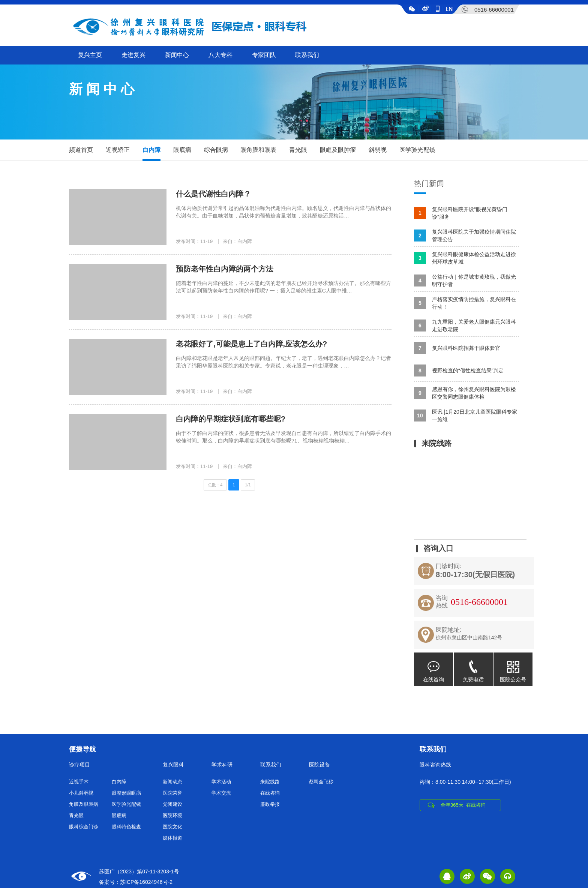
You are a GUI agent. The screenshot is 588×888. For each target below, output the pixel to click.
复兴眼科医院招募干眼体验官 (457, 348)
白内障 (151, 150)
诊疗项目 (79, 765)
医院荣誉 (172, 793)
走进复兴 (133, 55)
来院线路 (270, 782)
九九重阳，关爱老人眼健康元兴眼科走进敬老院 (465, 325)
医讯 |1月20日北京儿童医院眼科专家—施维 (466, 415)
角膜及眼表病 (84, 804)
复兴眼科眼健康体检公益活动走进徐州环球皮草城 (465, 258)
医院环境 (172, 815)
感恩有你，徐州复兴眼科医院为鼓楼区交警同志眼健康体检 (465, 393)
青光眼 (298, 150)
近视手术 (79, 782)
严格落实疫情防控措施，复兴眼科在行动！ (465, 303)
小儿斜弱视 (81, 793)
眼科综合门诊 (84, 827)
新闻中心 (177, 55)
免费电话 (473, 667)
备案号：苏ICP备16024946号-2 (136, 882)
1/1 (248, 485)
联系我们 (307, 55)
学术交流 (221, 793)
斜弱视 (378, 150)
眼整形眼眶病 (126, 793)
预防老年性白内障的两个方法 (225, 269)
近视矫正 (118, 150)
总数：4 (215, 485)
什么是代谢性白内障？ (213, 194)
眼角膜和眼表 (258, 150)
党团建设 (172, 804)
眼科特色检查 (126, 827)
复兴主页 (90, 55)
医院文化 (172, 827)
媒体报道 (172, 838)
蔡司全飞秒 (321, 782)
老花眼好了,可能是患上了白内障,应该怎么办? (251, 344)
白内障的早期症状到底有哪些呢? (231, 419)
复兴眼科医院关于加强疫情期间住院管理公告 (465, 235)
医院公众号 (513, 667)
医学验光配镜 (417, 150)
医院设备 (319, 765)
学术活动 (221, 782)
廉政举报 (270, 804)
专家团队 (264, 55)
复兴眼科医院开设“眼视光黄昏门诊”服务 (461, 213)
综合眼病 (216, 150)
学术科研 (222, 765)
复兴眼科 (173, 765)
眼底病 (182, 150)
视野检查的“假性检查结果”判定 (459, 370)
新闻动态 (172, 782)
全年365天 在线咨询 (463, 805)
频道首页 (81, 150)
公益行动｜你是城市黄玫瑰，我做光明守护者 (465, 280)
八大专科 (220, 55)
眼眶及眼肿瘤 (338, 150)
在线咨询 (433, 667)
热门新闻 (429, 183)
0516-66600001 (494, 10)
